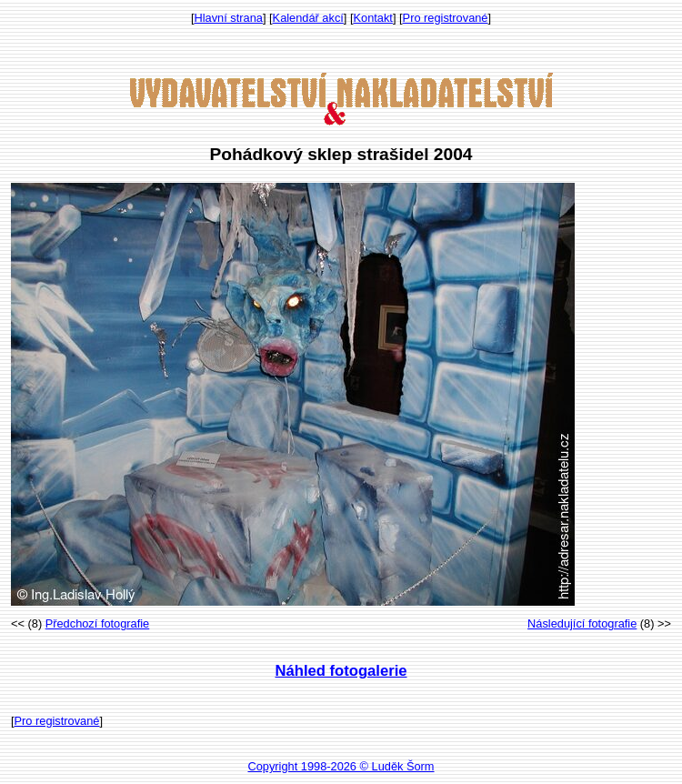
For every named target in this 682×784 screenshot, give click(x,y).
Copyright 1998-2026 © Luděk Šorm (341, 766)
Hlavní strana (229, 18)
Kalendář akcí (308, 18)
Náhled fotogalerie (341, 671)
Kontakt (373, 18)
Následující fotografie (582, 623)
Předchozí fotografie (98, 623)
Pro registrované (446, 18)
